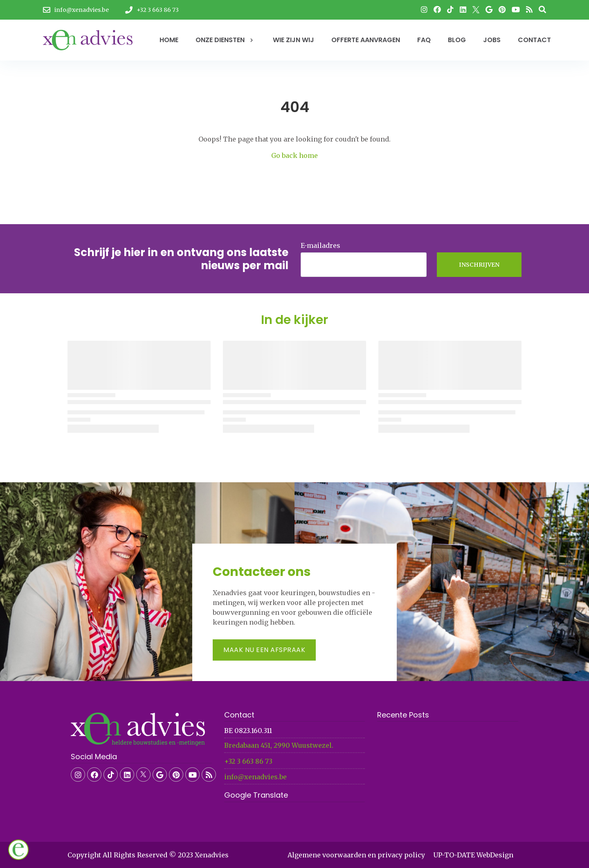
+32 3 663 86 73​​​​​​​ (248, 761)
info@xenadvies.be (255, 777)
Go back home (294, 155)
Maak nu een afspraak (264, 650)
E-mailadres (320, 245)
